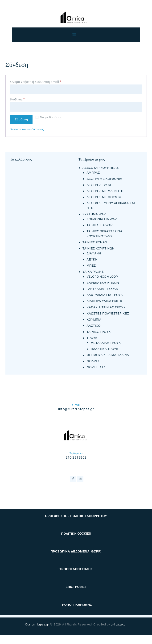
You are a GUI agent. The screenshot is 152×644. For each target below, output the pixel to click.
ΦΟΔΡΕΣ (93, 360)
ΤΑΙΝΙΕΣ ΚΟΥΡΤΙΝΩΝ (99, 248)
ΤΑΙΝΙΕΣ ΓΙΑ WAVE (101, 225)
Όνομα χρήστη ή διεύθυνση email (43, 82)
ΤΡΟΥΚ (92, 337)
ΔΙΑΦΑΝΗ (94, 253)
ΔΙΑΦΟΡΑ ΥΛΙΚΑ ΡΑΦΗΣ (105, 300)
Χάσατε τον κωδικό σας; (28, 128)
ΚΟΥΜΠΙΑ (94, 319)
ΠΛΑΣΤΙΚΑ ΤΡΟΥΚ (105, 348)
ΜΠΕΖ (91, 265)
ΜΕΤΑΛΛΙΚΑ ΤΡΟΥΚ (106, 342)
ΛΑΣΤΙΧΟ (94, 325)
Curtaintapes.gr (37, 624)
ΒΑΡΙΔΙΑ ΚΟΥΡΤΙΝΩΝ (103, 282)
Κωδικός (25, 99)
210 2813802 (76, 457)
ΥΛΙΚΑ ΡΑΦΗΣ (93, 271)
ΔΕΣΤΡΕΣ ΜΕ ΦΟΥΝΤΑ (104, 196)
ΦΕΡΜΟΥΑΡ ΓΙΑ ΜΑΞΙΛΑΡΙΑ (108, 354)
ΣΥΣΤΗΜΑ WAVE (95, 214)
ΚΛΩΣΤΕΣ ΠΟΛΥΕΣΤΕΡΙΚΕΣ (108, 313)
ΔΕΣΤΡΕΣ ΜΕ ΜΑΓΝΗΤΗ (105, 190)
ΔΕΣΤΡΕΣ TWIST (99, 184)
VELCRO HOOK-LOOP (102, 276)
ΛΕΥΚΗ (92, 259)
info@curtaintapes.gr (76, 408)
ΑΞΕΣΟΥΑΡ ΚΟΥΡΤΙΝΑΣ (101, 167)
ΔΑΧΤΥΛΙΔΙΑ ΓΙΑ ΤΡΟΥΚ (105, 294)
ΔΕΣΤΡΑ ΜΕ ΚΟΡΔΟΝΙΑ (105, 178)
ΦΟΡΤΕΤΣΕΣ (97, 366)
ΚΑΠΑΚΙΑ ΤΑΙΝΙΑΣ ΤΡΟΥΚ (106, 307)
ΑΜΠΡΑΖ (93, 172)
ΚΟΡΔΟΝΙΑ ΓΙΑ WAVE (103, 218)
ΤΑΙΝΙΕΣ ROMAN (95, 242)
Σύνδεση (23, 118)
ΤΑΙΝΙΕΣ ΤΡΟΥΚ (99, 331)
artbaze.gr (119, 624)
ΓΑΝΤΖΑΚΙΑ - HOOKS (102, 288)
